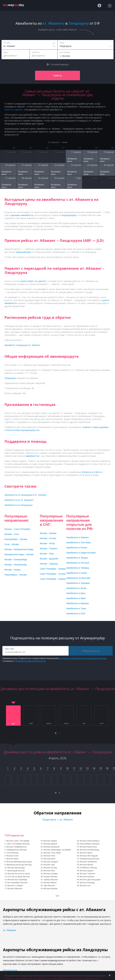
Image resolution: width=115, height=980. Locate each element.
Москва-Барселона (88, 847)
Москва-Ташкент (88, 874)
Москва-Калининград (89, 850)
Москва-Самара (51, 874)
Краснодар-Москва (16, 871)
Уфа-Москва (49, 886)
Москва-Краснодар (16, 868)
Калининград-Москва (89, 859)
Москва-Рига (49, 856)
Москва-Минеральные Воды (19, 862)
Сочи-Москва (12, 853)
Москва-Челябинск (88, 862)
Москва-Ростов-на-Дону (19, 874)
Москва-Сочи (12, 856)
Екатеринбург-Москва (17, 883)
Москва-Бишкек (87, 877)
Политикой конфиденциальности (30, 661)
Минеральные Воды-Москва (19, 865)
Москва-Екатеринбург (17, 880)
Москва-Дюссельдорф (90, 880)
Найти (58, 75)
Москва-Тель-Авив (52, 853)
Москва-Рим (49, 871)
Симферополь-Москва (17, 850)
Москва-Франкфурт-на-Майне (57, 850)
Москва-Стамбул (15, 886)
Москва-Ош (85, 886)
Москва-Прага (86, 853)
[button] (56, 733)
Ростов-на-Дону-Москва (19, 877)
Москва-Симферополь (17, 847)
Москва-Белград (87, 883)
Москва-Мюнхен (15, 888)
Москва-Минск (50, 883)
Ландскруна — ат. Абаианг (58, 820)
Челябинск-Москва (88, 868)
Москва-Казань (50, 868)
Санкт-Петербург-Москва (18, 844)
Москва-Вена (49, 859)
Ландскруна (10, 970)
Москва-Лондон (51, 862)
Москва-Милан (86, 865)
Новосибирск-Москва (90, 844)
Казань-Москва (50, 877)
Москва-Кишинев (51, 847)
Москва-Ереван (50, 844)
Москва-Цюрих (87, 871)
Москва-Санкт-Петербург (18, 841)
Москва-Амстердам (89, 856)
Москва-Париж (50, 841)
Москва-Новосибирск (90, 841)
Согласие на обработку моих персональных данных (83, 658)
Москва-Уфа (49, 865)
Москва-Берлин (51, 888)
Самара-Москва (51, 880)
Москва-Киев (12, 859)
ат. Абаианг (10, 930)
